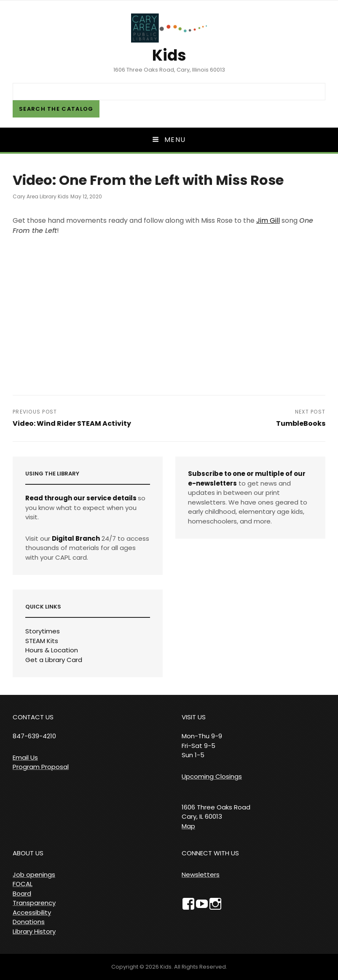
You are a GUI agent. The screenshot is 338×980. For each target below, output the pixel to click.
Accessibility (32, 912)
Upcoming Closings (212, 776)
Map (188, 826)
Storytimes (43, 631)
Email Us (25, 757)
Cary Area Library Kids (41, 196)
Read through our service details (81, 498)
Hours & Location (52, 650)
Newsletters (201, 875)
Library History (34, 931)
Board (22, 893)
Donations (29, 922)
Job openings (34, 875)
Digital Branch (76, 538)
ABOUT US (28, 853)
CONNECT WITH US (210, 853)
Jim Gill (268, 220)
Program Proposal (41, 767)
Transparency (34, 903)
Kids (169, 55)
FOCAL (23, 884)
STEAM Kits (42, 641)
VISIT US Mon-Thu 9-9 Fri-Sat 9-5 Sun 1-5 (202, 736)
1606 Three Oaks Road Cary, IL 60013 (216, 812)
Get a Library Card (54, 660)
